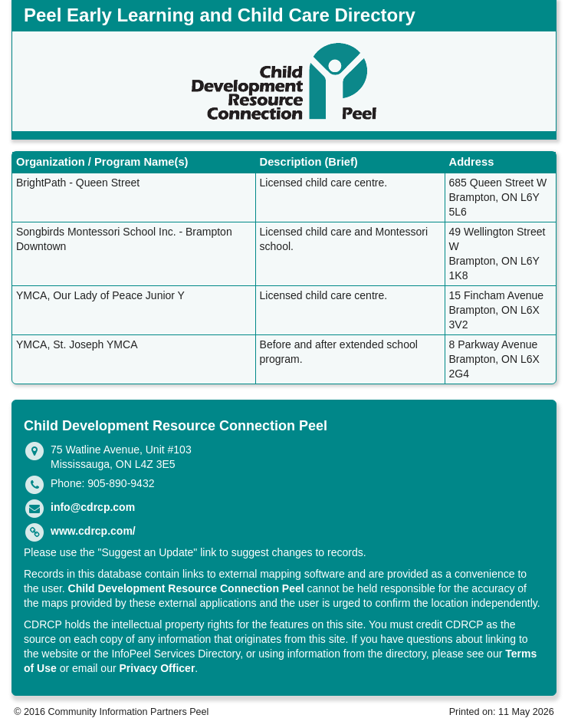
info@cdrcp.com (93, 507)
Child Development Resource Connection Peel (186, 588)
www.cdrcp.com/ (93, 531)
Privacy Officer (158, 668)
